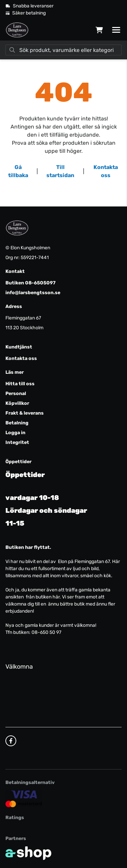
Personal (16, 394)
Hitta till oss (20, 384)
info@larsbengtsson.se (33, 293)
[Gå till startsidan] (17, 30)
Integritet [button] (17, 442)
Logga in (15, 433)
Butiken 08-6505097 (30, 283)
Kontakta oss (106, 171)
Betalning (17, 423)
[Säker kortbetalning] (24, 799)
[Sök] (63, 50)
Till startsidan (60, 171)
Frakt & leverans (25, 413)
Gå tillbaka (18, 171)
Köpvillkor (17, 403)
